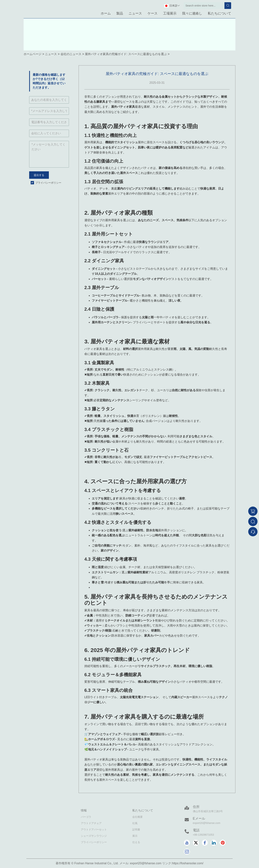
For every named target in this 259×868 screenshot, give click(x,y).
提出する (39, 175)
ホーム (106, 13)
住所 (196, 807)
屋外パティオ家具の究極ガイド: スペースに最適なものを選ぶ (126, 54)
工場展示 (170, 13)
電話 (196, 830)
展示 (135, 836)
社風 (135, 823)
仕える (136, 842)
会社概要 (137, 817)
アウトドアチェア (91, 823)
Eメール (199, 819)
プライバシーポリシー (48, 183)
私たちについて (219, 13)
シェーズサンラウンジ (94, 836)
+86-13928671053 (203, 835)
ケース (153, 13)
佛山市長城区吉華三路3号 (208, 811)
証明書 (136, 829)
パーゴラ (86, 817)
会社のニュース (71, 54)
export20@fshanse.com (207, 823)
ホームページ (33, 54)
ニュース (135, 13)
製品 (120, 13)
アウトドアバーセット (94, 829)
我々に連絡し (192, 13)
